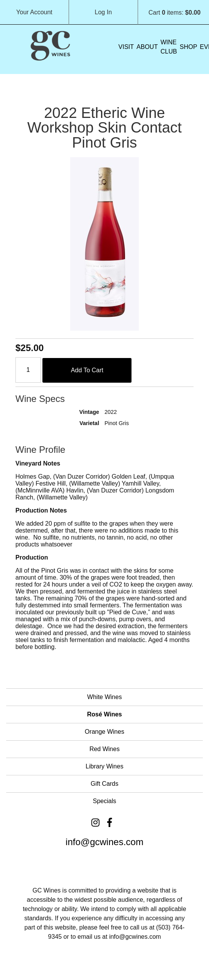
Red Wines (104, 749)
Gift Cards (104, 784)
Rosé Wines (105, 714)
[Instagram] (95, 823)
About (147, 47)
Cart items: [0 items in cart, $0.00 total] (174, 13)
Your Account (34, 12)
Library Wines (104, 766)
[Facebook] (110, 823)
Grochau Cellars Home (50, 45)
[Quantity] (28, 370)
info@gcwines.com (104, 842)
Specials (104, 801)
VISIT (126, 47)
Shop (188, 47)
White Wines (104, 697)
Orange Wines (104, 732)
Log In (103, 12)
